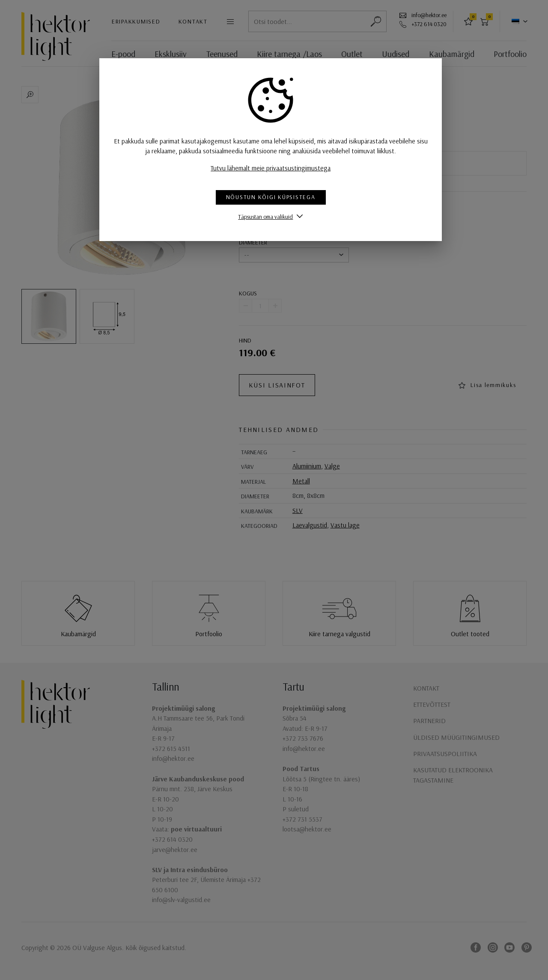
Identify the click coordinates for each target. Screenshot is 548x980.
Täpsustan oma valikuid (269, 216)
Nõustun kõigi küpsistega (274, 197)
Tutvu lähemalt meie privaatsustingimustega (274, 168)
